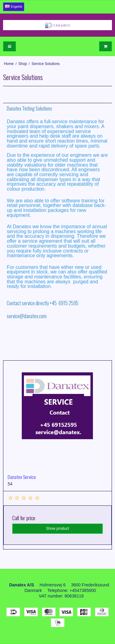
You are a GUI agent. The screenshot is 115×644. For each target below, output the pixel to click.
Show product (57, 529)
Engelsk (13, 6)
